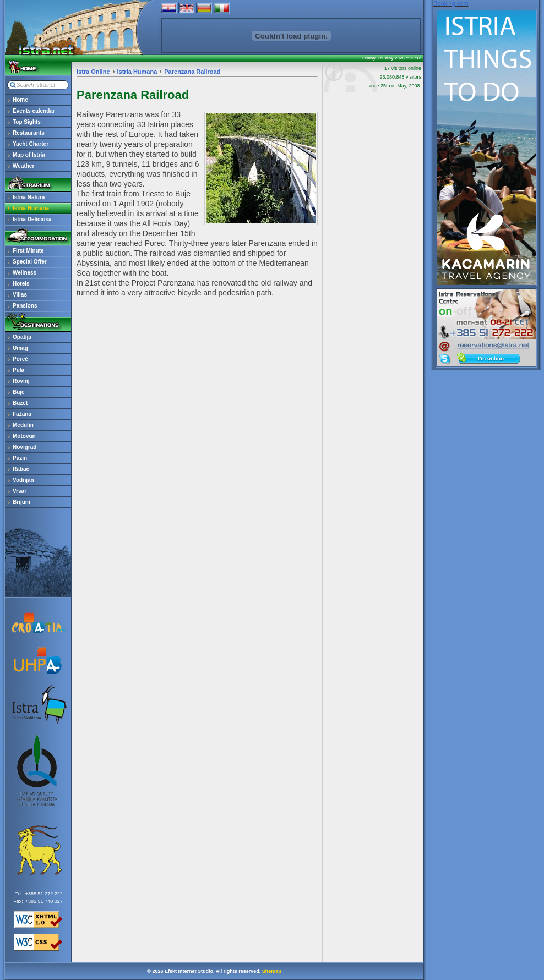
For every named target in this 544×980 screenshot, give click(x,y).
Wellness (25, 273)
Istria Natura (29, 197)
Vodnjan (23, 480)
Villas (20, 295)
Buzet (20, 403)
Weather (23, 166)
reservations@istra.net (486, 321)
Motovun (24, 436)
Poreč (20, 359)
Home (20, 100)
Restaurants (29, 133)
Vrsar (20, 491)
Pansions (25, 306)
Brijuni (21, 502)
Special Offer (30, 262)
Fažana (22, 414)
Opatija (22, 337)
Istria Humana (31, 208)
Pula (18, 370)
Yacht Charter (31, 144)
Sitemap (272, 971)
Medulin (23, 425)
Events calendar (34, 111)
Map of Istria (29, 155)
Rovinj (21, 381)
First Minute (28, 251)
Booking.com (451, 3)
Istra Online (93, 72)
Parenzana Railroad (192, 72)
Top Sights (27, 122)
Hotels (21, 284)
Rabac (21, 469)
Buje (19, 392)
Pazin (20, 458)
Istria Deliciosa (32, 219)
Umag (20, 348)
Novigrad (25, 447)
